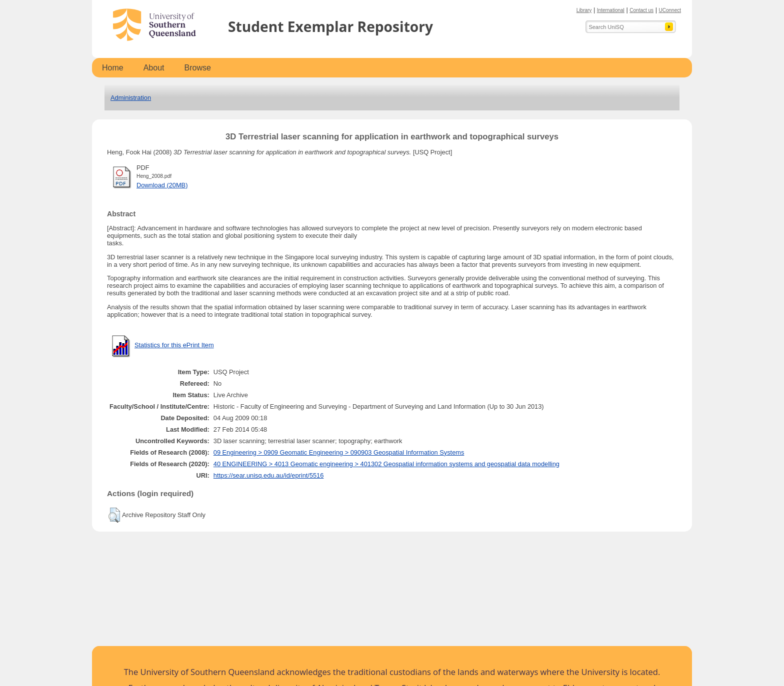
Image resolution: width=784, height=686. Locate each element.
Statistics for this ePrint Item (174, 345)
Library (584, 10)
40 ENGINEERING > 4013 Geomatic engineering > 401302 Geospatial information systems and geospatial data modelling (386, 464)
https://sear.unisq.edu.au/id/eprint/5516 (269, 475)
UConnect (670, 10)
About (154, 68)
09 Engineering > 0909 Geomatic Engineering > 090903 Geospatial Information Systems (339, 452)
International (611, 10)
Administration (131, 98)
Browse (198, 68)
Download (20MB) (162, 185)
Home (113, 68)
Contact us (641, 10)
